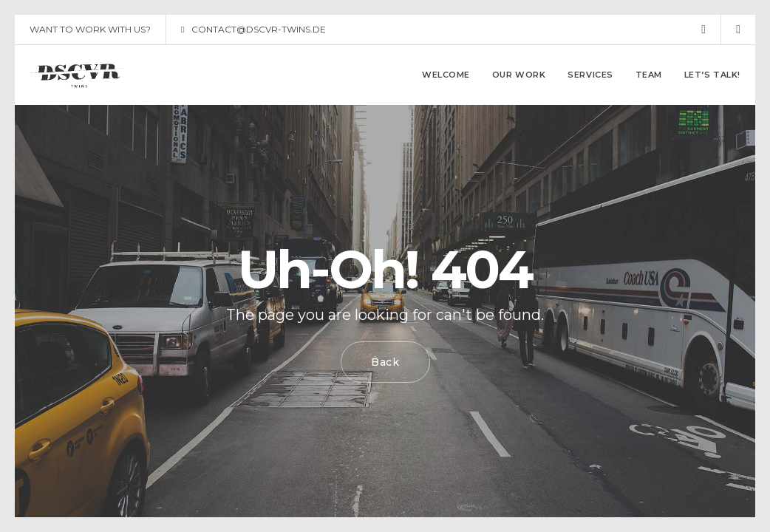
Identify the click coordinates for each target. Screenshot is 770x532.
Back (385, 362)
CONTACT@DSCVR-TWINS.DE (253, 30)
